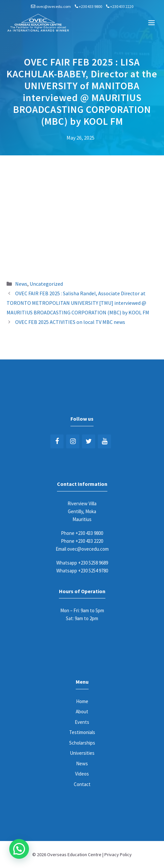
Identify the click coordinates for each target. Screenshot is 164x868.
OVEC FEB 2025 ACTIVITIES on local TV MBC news (70, 322)
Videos (82, 774)
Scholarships (82, 743)
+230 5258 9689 (93, 563)
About (82, 711)
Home (82, 701)
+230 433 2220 (122, 6)
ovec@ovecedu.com (54, 6)
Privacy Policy (118, 855)
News (21, 284)
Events (82, 722)
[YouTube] (104, 441)
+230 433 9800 (90, 6)
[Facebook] (57, 441)
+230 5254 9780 (93, 571)
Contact (82, 784)
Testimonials (82, 732)
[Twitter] (89, 441)
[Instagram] (73, 441)
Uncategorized (46, 284)
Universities (82, 753)
